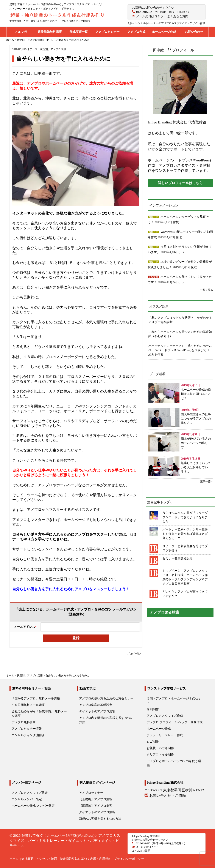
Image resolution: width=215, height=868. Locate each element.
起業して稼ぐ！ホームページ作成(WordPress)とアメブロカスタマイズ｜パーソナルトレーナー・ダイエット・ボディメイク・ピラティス (65, 841)
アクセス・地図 (47, 859)
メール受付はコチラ (150, 16)
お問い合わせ (194, 32)
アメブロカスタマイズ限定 (30, 793)
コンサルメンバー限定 (27, 799)
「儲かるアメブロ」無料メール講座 (36, 698)
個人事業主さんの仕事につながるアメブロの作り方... (196, 419)
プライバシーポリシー (129, 859)
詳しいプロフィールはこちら (180, 183)
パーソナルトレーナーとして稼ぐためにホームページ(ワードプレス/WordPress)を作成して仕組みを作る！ (180, 350)
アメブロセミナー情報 (27, 729)
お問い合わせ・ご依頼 (168, 796)
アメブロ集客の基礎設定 (96, 705)
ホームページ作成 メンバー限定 (33, 806)
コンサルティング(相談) (28, 735)
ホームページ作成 (165, 32)
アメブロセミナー (107, 32)
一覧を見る (207, 290)
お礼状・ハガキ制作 (160, 748)
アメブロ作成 (136, 32)
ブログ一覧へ (135, 654)
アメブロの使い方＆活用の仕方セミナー (106, 698)
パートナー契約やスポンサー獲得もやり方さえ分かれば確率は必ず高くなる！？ (185, 534)
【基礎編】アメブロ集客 (96, 799)
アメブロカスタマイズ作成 (165, 716)
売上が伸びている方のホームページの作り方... (196, 443)
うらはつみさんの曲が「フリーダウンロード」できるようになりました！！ (185, 517)
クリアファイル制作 (160, 755)
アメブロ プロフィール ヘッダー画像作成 (175, 722)
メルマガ (21, 32)
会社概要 (27, 859)
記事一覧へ (207, 481)
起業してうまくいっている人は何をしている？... (196, 467)
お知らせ (153, 217)
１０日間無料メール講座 (28, 705)
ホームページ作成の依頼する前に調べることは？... (196, 394)
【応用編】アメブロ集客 (96, 806)
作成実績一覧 (79, 32)
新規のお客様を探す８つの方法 (100, 819)
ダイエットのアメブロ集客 (97, 711)
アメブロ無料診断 (24, 722)
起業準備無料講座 (50, 32)
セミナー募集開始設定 (178, 558)
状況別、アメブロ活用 (53, 49)
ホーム (14, 859)
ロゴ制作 (153, 742)
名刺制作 (153, 709)
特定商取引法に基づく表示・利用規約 (86, 859)
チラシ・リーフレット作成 (165, 735)
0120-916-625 (145, 12)
